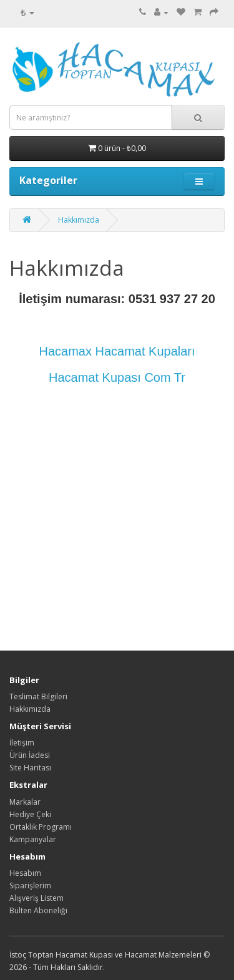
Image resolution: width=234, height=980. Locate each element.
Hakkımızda (79, 220)
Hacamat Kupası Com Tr (117, 377)
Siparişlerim (30, 885)
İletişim (22, 743)
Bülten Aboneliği (38, 910)
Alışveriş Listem (37, 898)
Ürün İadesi (30, 755)
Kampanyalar (33, 839)
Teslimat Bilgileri (38, 696)
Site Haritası (30, 768)
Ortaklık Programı (41, 827)
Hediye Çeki (30, 814)
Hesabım (25, 873)
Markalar (25, 802)
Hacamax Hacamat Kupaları (117, 351)
